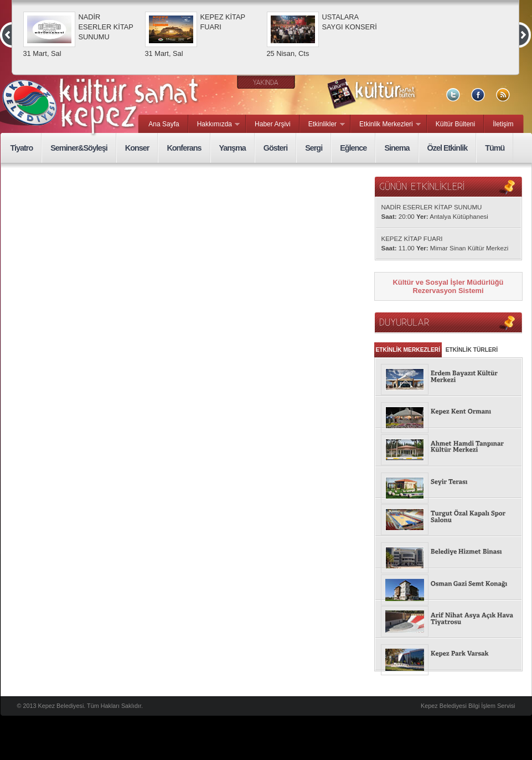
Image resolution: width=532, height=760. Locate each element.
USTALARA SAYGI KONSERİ (350, 22)
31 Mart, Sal (42, 53)
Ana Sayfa (164, 124)
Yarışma (233, 148)
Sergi (314, 148)
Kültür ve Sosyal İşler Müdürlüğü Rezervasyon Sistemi (448, 286)
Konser (137, 148)
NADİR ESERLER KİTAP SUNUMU (106, 27)
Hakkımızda (215, 125)
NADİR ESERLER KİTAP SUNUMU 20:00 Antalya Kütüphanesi (435, 212)
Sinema (397, 148)
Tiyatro (22, 148)
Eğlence (353, 148)
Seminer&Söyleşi (79, 148)
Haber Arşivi (273, 124)
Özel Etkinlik (448, 148)
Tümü (495, 148)
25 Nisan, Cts (288, 53)
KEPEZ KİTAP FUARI (223, 22)
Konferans (184, 148)
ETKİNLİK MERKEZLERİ (408, 350)
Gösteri (275, 148)
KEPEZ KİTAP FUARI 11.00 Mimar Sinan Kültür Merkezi (445, 243)
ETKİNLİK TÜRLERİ (472, 350)
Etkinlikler (322, 125)
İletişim (503, 124)
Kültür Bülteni (455, 124)
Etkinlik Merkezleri (386, 125)
